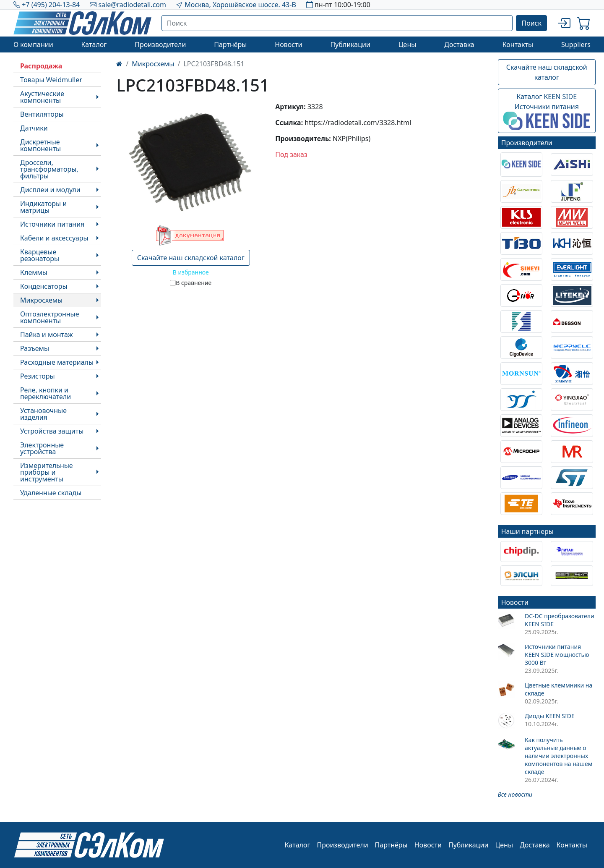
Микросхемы (41, 300)
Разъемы (35, 348)
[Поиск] (337, 23)
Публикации (350, 44)
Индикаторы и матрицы (43, 207)
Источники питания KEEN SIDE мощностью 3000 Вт (557, 655)
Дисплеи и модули (50, 190)
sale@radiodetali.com (132, 5)
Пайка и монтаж (47, 335)
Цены (407, 44)
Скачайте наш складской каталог (191, 258)
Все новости (515, 794)
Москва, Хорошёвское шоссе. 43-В (240, 5)
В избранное (191, 272)
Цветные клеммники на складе (558, 689)
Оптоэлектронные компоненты (50, 317)
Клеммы (34, 272)
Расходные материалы (57, 362)
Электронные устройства (42, 448)
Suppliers (576, 44)
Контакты (518, 44)
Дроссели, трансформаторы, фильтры (49, 169)
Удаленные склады (51, 493)
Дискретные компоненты (40, 145)
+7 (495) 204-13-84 (51, 5)
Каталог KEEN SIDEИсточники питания (547, 111)
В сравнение (194, 283)
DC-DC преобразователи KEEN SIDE (560, 620)
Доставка (459, 44)
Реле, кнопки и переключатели (46, 393)
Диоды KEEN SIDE (550, 716)
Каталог (94, 44)
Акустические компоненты (42, 97)
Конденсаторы (44, 286)
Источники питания (52, 224)
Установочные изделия (43, 414)
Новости (288, 44)
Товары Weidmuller (51, 80)
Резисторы (38, 376)
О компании (33, 44)
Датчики (34, 128)
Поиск (531, 23)
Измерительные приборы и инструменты (47, 472)
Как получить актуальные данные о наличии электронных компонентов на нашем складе (559, 756)
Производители (160, 44)
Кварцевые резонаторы (40, 255)
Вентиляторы (42, 114)
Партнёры (230, 44)
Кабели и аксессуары (54, 238)
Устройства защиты (52, 431)
